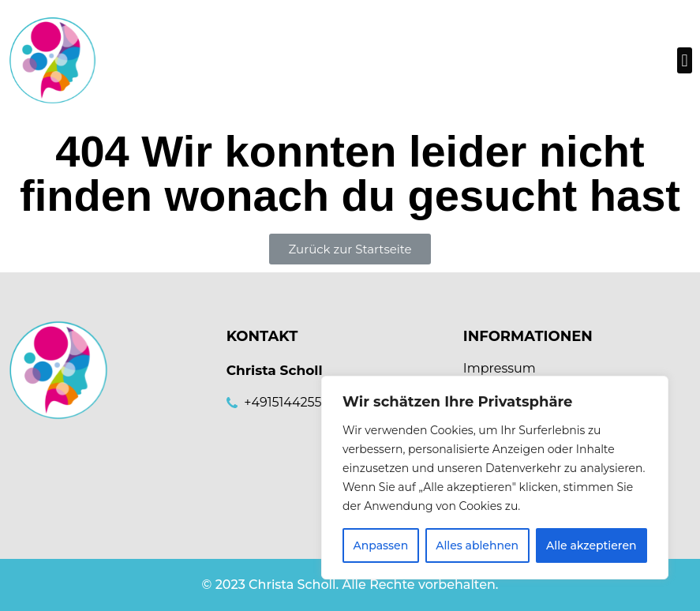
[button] (685, 60)
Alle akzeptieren (591, 545)
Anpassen (380, 545)
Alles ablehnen (477, 545)
